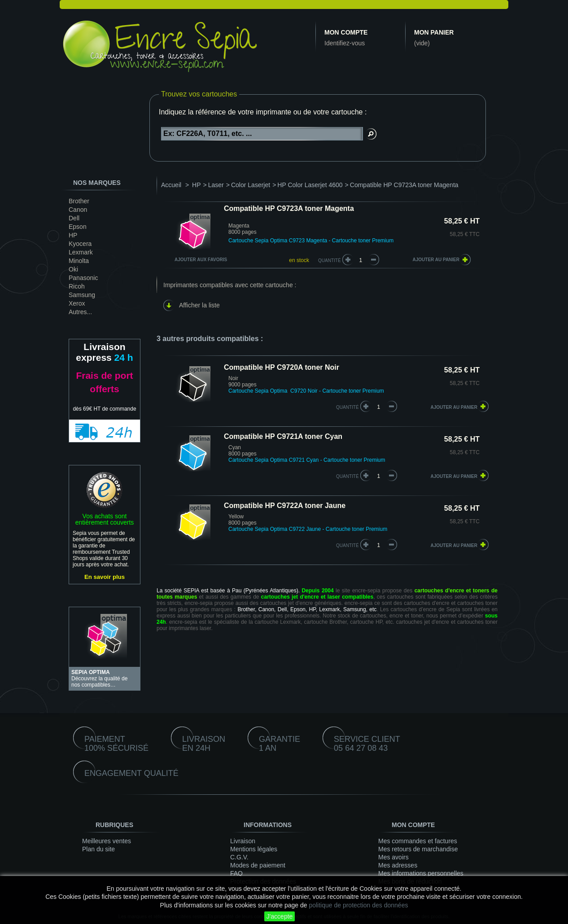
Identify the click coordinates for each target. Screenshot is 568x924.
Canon (78, 210)
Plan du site (98, 849)
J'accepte (280, 916)
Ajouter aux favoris (201, 260)
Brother (79, 201)
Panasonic (83, 278)
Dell (74, 218)
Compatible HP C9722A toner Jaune (285, 506)
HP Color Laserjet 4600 (310, 185)
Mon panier (434, 32)
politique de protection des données (358, 905)
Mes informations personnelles (421, 873)
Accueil (171, 185)
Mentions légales (254, 849)
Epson (78, 227)
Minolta (79, 261)
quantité (347, 407)
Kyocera (80, 244)
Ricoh (77, 286)
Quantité (330, 261)
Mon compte (346, 32)
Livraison (243, 841)
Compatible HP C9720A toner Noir (282, 367)
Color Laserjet (251, 185)
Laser (216, 185)
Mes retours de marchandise (418, 849)
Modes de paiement (258, 865)
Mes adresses (398, 865)
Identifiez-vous (345, 43)
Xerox (77, 303)
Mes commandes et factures (418, 841)
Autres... (80, 312)
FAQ (236, 873)
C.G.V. (239, 857)
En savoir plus (105, 577)
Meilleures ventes (107, 841)
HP (73, 235)
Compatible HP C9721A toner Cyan (283, 436)
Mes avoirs (393, 857)
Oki (73, 269)
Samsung (82, 295)
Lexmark (81, 252)
